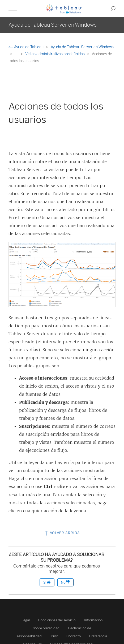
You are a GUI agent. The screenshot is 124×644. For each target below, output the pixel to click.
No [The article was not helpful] (65, 582)
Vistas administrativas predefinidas (55, 54)
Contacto (74, 636)
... (17, 54)
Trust (54, 636)
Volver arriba (62, 533)
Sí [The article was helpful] (47, 582)
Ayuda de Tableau (26, 47)
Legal (26, 620)
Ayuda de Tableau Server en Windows (82, 47)
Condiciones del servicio (57, 620)
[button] (13, 9)
